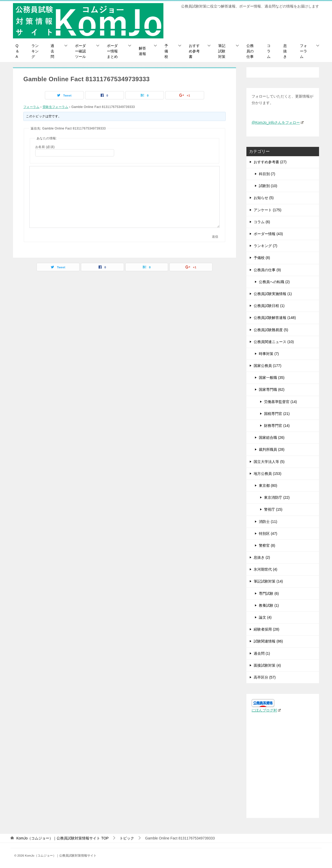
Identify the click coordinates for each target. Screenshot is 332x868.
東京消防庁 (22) (277, 497)
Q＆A (17, 51)
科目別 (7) (267, 174)
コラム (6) (262, 222)
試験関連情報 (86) (268, 641)
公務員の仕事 (250, 51)
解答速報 (142, 51)
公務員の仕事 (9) (267, 270)
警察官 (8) (267, 545)
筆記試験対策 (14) (268, 581)
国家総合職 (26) (272, 438)
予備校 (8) (262, 258)
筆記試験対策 (222, 51)
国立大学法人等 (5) (269, 462)
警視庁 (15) (273, 509)
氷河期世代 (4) (265, 569)
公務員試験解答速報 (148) (275, 318)
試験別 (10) (268, 186)
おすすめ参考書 (194, 51)
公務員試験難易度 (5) (271, 330)
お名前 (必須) (45, 147)
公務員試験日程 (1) (269, 306)
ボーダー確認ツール (80, 51)
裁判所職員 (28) (272, 449)
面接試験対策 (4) (267, 665)
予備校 (166, 51)
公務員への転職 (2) (274, 282)
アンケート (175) (268, 210)
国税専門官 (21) (277, 414)
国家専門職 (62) (272, 389)
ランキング (35, 51)
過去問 (52, 51)
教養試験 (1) (269, 605)
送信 (215, 237)
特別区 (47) (268, 534)
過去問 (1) (262, 653)
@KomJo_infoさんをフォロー (278, 122)
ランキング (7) (265, 246)
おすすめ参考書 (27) (270, 162)
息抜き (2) (262, 557)
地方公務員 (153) (268, 474)
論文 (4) (265, 617)
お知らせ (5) (264, 198)
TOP (63, 838)
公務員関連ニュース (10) (274, 342)
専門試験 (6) (269, 593)
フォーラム (303, 51)
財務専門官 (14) (277, 426)
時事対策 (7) (269, 354)
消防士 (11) (268, 522)
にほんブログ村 (266, 710)
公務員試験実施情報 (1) (273, 294)
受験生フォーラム (55, 107)
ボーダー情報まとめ (112, 51)
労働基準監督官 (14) (281, 402)
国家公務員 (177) (268, 366)
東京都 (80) (268, 486)
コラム (269, 51)
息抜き (285, 51)
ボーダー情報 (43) (268, 234)
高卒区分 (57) (265, 677)
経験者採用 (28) (267, 629)
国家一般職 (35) (272, 378)
